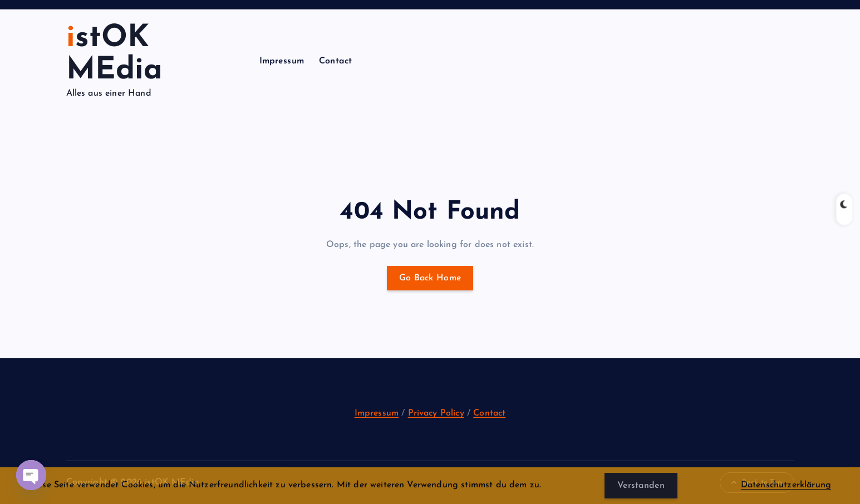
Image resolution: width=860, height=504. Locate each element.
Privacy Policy (436, 413)
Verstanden (641, 486)
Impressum (282, 61)
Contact (335, 61)
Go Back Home (430, 278)
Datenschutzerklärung (786, 485)
